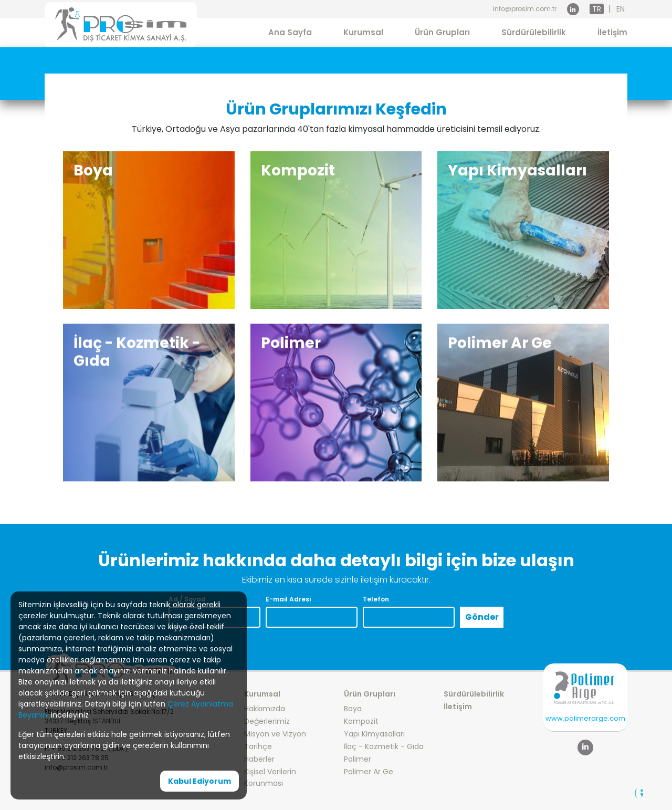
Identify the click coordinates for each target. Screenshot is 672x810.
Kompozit (361, 721)
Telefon (376, 599)
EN (621, 9)
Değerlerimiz (267, 721)
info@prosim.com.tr (525, 9)
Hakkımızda (265, 709)
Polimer (358, 759)
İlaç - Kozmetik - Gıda (384, 746)
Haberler (259, 759)
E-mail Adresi (288, 599)
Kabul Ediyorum (199, 781)
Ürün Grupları (442, 32)
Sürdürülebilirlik (534, 32)
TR (597, 9)
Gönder (482, 617)
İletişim (612, 32)
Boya (353, 709)
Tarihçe (258, 746)
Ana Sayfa (290, 32)
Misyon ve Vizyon (275, 734)
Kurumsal (363, 32)
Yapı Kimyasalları (374, 734)
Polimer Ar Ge (369, 772)
